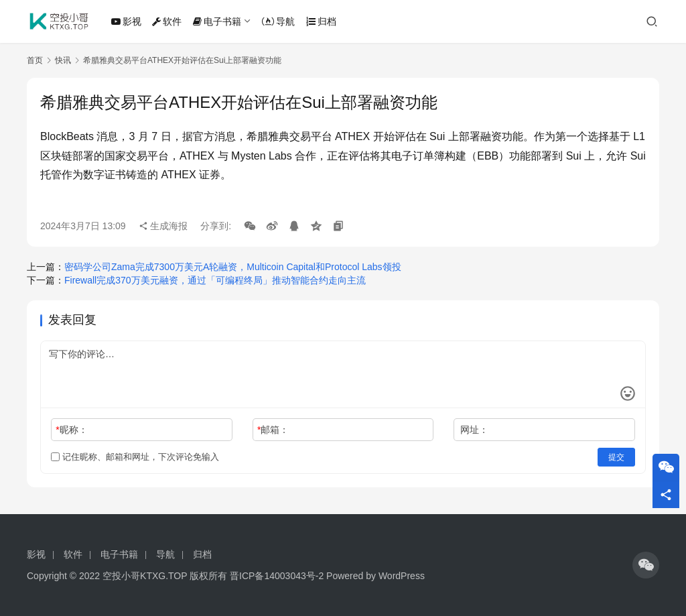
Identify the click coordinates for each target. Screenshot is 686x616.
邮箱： (273, 430)
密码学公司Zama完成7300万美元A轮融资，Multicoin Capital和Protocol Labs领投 (233, 267)
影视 (126, 21)
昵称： (71, 430)
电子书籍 (217, 21)
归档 (321, 21)
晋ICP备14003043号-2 (277, 576)
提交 (616, 457)
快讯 (63, 60)
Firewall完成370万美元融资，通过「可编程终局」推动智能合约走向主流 (215, 280)
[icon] (646, 565)
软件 (167, 21)
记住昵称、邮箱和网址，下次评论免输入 (135, 457)
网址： (474, 430)
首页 (35, 60)
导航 (278, 21)
